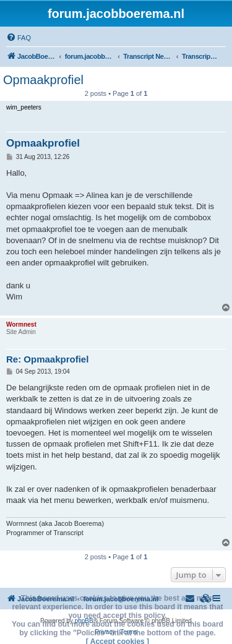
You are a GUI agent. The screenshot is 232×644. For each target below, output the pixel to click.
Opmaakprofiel (43, 80)
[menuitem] (19, 38)
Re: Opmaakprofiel (47, 359)
